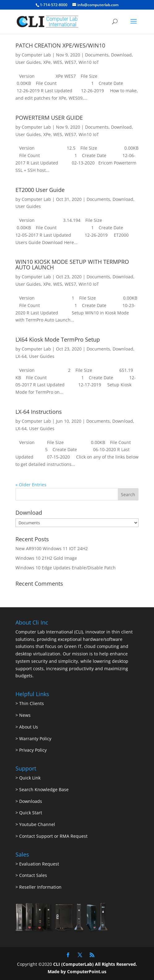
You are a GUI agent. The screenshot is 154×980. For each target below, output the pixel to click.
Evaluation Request (39, 864)
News (25, 715)
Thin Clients (32, 703)
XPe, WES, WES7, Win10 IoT (71, 62)
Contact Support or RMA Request (53, 836)
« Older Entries (31, 485)
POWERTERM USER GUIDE (49, 118)
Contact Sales (33, 875)
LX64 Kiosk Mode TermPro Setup (58, 339)
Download (121, 55)
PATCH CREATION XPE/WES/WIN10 (60, 45)
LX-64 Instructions (39, 412)
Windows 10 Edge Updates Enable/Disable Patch (66, 568)
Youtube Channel (37, 824)
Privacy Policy (33, 750)
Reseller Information (40, 887)
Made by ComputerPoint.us (77, 972)
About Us (29, 727)
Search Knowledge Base (43, 789)
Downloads (31, 801)
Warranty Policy (35, 739)
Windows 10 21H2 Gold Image (46, 558)
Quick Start (31, 813)
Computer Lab (36, 55)
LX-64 (21, 356)
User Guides (28, 62)
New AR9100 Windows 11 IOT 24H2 (52, 548)
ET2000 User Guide (40, 190)
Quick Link (30, 778)
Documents (97, 55)
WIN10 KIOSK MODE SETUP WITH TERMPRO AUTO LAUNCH (72, 264)
